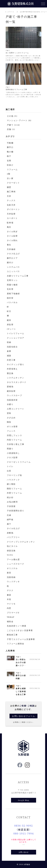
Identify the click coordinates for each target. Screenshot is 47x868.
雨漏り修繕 (12, 285)
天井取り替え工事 (16, 444)
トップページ (10, 12)
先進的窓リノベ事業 (17, 626)
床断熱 (10, 533)
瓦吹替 (10, 289)
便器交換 (11, 550)
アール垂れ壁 (13, 559)
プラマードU (13, 613)
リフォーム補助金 (16, 643)
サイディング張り (16, 364)
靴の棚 (10, 152)
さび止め (11, 418)
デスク (10, 590)
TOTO (10, 555)
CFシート (11, 329)
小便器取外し (13, 453)
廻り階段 (11, 484)
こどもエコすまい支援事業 (20, 630)
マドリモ (11, 604)
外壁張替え (12, 369)
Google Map (23, 800)
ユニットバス (13, 271)
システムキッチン (16, 378)
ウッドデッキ (13, 581)
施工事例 (11, 191)
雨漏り (10, 448)
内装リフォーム (14, 440)
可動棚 (10, 143)
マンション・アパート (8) (19, 120)
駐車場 (10, 223)
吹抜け (10, 165)
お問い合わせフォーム (23, 716)
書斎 (9, 595)
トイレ (10, 466)
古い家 (10, 178)
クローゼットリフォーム (19, 462)
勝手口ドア (12, 258)
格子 (9, 156)
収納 (9, 342)
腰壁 (9, 187)
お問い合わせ (24, 852)
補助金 (10, 621)
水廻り (10, 404)
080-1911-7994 (23, 833)
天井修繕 (11, 249)
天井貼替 (11, 214)
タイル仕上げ (13, 528)
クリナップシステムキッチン (21, 542)
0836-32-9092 (24, 825)
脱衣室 (10, 298)
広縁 (9, 515)
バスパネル (12, 302)
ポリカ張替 (12, 426)
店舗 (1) (11, 129)
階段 (9, 422)
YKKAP (11, 617)
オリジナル (12, 568)
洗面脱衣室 (12, 400)
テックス (11, 200)
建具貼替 (11, 391)
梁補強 (10, 386)
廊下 (9, 524)
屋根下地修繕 (13, 293)
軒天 (9, 311)
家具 (9, 573)
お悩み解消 (12, 502)
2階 (9, 174)
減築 (9, 355)
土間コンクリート (16, 409)
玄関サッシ (12, 280)
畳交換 (10, 373)
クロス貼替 (12, 457)
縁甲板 (10, 519)
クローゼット (13, 183)
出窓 (9, 471)
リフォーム (12, 169)
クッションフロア (16, 338)
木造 (9, 599)
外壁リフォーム (14, 493)
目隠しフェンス (14, 435)
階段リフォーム (14, 488)
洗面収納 (11, 577)
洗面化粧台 (12, 347)
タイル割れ (12, 240)
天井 (9, 196)
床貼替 (10, 324)
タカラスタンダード (17, 382)
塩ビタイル (12, 546)
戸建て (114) (13, 125)
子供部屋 (11, 506)
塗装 (9, 413)
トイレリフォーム (16, 333)
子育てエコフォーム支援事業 (21, 639)
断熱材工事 (12, 635)
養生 (9, 245)
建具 (9, 320)
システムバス (13, 267)
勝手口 (10, 147)
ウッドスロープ (14, 395)
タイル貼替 (12, 236)
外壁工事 (11, 360)
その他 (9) (12, 116)
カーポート (12, 218)
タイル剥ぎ (12, 231)
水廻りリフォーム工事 (18, 276)
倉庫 (9, 351)
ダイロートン (13, 209)
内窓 (9, 608)
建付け (10, 262)
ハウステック (13, 480)
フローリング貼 (14, 475)
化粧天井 (11, 205)
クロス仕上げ (13, 253)
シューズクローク (16, 564)
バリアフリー (13, 537)
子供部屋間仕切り (16, 511)
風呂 (9, 227)
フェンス (11, 431)
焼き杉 (10, 497)
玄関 (9, 160)
